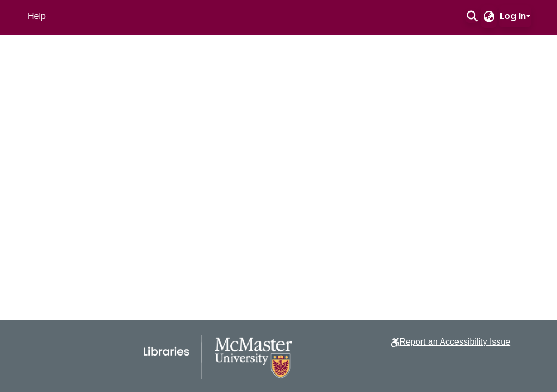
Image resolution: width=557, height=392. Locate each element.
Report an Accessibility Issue (455, 342)
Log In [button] (513, 16)
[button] (472, 16)
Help (37, 16)
